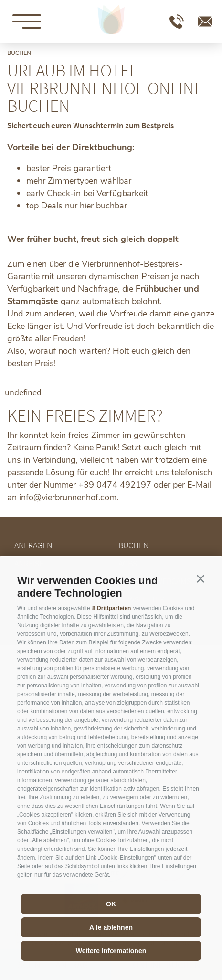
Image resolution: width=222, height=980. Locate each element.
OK (111, 904)
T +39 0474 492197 (177, 22)
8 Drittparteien (111, 608)
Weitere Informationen (111, 951)
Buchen (133, 545)
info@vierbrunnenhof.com (205, 22)
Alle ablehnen (111, 927)
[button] (201, 579)
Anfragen (33, 545)
